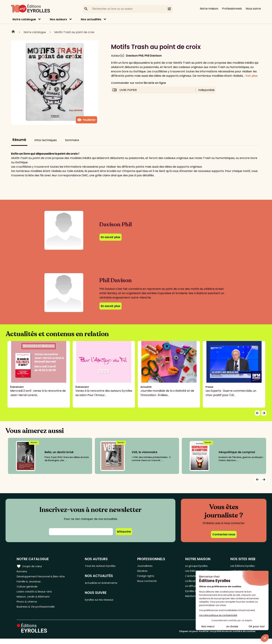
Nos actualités (91, 19)
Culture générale (28, 589)
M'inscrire (124, 532)
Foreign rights (149, 577)
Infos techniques (46, 140)
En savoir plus (110, 237)
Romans (22, 572)
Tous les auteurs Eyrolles (104, 566)
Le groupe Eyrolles (197, 566)
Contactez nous (224, 534)
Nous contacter (150, 583)
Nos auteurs (58, 19)
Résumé (19, 140)
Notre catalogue (24, 19)
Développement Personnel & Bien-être (43, 577)
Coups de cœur (30, 566)
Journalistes (148, 566)
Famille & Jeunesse (30, 583)
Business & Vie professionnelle (37, 612)
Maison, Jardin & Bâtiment (34, 600)
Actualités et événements (105, 584)
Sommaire (72, 140)
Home (13, 32)
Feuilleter (86, 120)
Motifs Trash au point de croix (74, 32)
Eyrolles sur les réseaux (103, 601)
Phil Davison (153, 56)
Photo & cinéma (28, 606)
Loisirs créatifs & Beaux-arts (36, 595)
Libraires (145, 572)
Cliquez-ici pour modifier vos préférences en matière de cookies (217, 637)
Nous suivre (253, 9)
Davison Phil (135, 56)
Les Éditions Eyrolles (242, 566)
